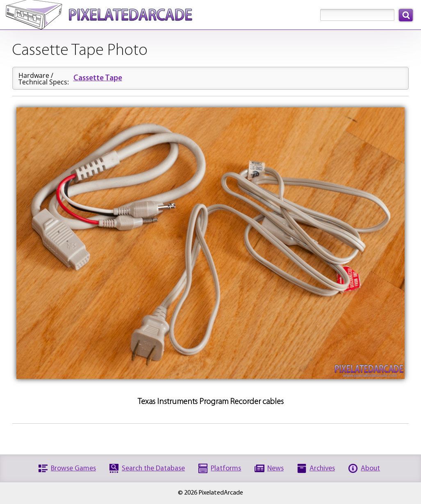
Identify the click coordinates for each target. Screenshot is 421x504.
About (370, 469)
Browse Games (73, 469)
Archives (322, 469)
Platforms (226, 469)
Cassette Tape (98, 78)
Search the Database (153, 469)
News (275, 469)
